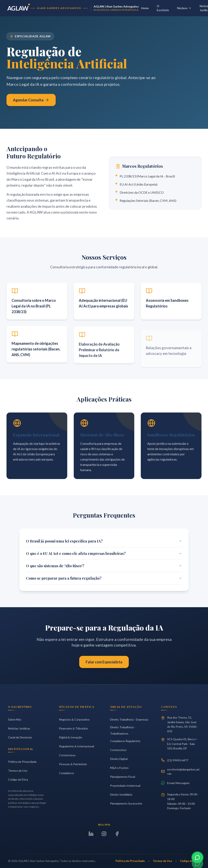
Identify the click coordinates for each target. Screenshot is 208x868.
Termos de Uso (18, 771)
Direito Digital (119, 759)
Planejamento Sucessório (126, 803)
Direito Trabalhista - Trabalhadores (123, 730)
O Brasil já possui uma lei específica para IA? (104, 541)
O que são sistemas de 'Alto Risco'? (104, 566)
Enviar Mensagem (175, 783)
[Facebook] (117, 834)
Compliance (67, 773)
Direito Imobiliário (121, 794)
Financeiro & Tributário (74, 728)
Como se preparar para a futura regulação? (104, 578)
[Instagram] (104, 834)
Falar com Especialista (104, 662)
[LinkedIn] (91, 834)
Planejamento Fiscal (123, 777)
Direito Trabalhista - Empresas (129, 719)
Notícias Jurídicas (19, 728)
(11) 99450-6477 (175, 760)
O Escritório (163, 8)
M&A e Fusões (119, 768)
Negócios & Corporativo (74, 719)
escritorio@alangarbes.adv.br (180, 771)
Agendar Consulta (31, 100)
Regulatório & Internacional (77, 746)
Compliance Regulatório (125, 741)
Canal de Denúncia (20, 737)
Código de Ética (18, 779)
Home (145, 8)
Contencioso (67, 755)
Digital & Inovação (71, 737)
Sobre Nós (15, 719)
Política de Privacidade (22, 762)
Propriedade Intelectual (125, 786)
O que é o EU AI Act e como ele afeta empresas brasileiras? (104, 553)
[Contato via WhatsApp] (197, 859)
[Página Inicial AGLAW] (73, 8)
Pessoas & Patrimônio (73, 764)
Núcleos (184, 8)
